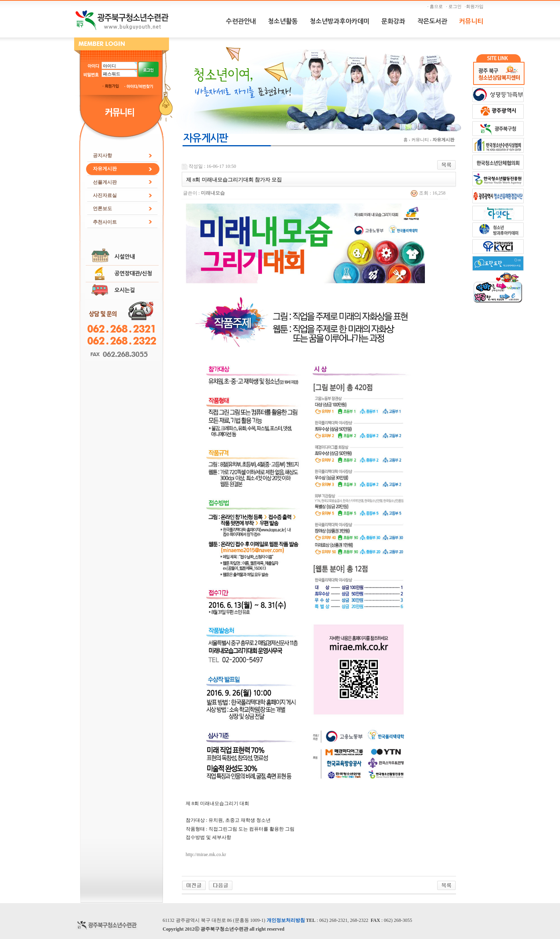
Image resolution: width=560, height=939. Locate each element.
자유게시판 (105, 169)
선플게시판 (105, 182)
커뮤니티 (471, 21)
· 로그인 (455, 6)
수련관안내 (241, 21)
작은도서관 (432, 21)
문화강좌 (393, 21)
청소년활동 (283, 21)
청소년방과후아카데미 (340, 21)
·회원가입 (475, 6)
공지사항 (102, 156)
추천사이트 (105, 222)
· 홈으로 (436, 6)
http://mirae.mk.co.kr (206, 854)
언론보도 (102, 209)
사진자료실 (105, 195)
